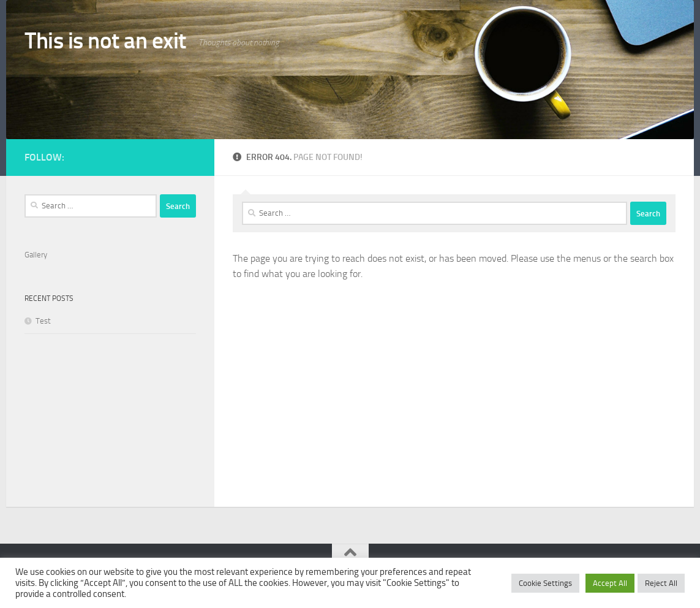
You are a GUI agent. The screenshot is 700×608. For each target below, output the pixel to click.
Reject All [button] (661, 583)
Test (43, 321)
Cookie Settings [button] (545, 583)
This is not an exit (105, 40)
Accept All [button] (610, 583)
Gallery (36, 255)
